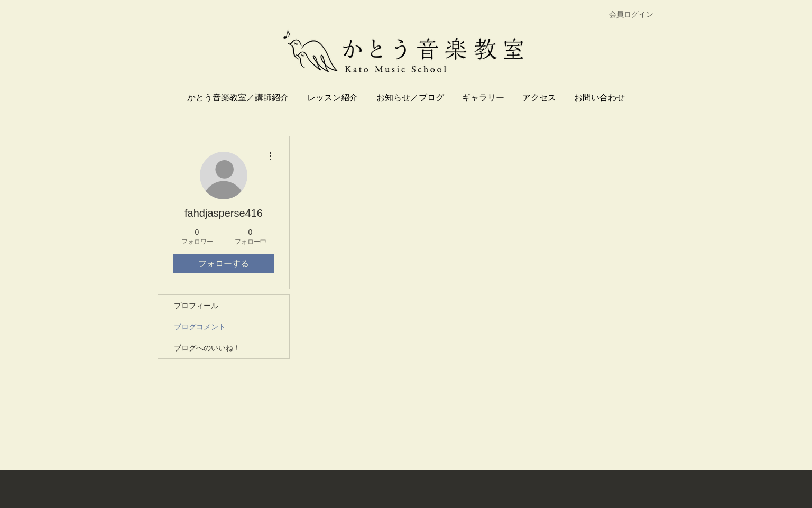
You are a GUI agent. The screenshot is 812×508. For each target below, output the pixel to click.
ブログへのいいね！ (207, 348)
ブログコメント (200, 327)
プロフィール (196, 306)
